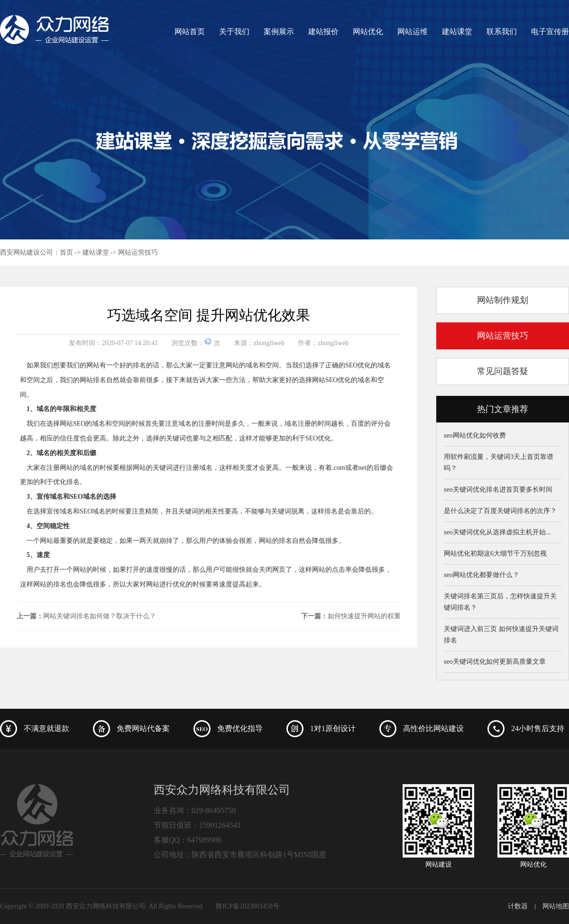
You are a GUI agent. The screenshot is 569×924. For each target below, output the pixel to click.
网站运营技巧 (138, 252)
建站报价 (323, 32)
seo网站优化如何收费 (475, 435)
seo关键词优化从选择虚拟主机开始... (497, 532)
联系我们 (502, 32)
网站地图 (556, 906)
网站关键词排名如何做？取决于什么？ (100, 616)
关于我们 (234, 32)
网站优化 (368, 32)
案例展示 (279, 32)
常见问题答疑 (503, 371)
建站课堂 (457, 32)
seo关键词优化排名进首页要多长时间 (498, 489)
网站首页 (190, 32)
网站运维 (413, 32)
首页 (66, 252)
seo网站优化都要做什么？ (482, 575)
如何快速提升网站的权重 (364, 616)
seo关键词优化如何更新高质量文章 (495, 662)
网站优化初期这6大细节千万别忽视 (495, 553)
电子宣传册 (550, 32)
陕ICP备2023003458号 (248, 906)
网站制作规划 (503, 300)
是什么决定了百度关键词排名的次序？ (500, 511)
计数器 (518, 906)
